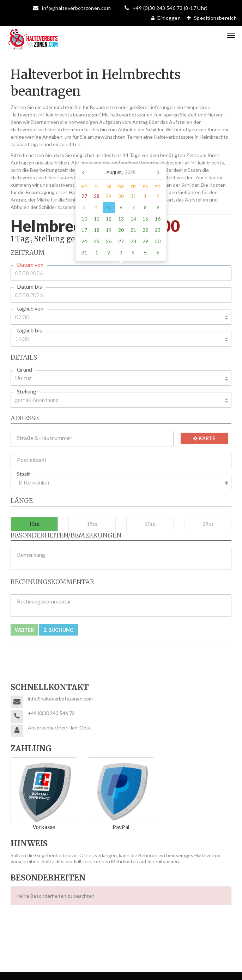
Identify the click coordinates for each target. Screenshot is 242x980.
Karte (204, 438)
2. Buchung (59, 630)
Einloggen (164, 18)
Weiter (24, 630)
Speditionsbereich (210, 18)
